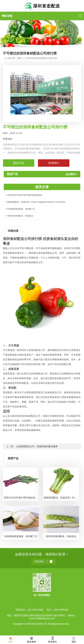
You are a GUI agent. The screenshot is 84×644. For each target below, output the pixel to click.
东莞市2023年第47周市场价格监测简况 (25, 195)
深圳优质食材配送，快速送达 (20, 216)
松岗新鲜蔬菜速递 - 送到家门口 (21, 209)
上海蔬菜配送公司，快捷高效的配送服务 (37, 446)
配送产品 (19, 163)
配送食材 (32, 640)
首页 (19, 58)
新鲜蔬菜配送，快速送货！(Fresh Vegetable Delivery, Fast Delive (36, 202)
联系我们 (53, 640)
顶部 (74, 640)
